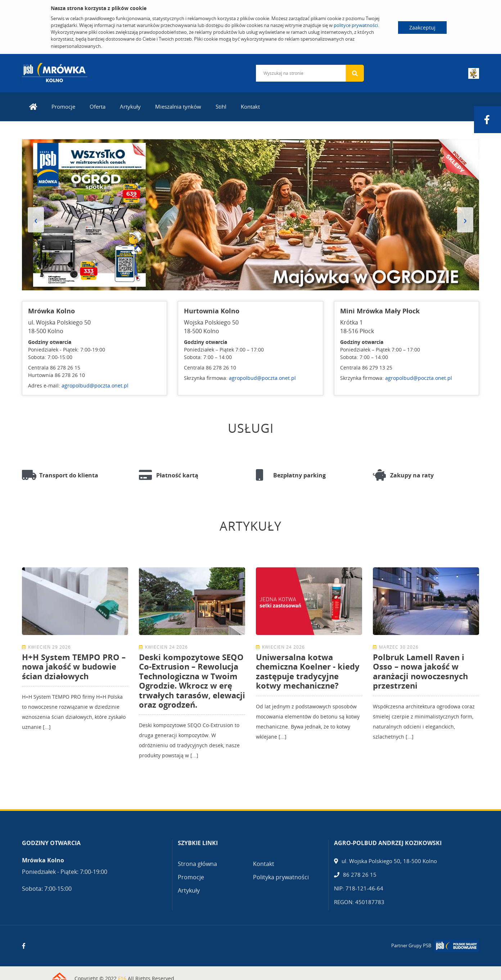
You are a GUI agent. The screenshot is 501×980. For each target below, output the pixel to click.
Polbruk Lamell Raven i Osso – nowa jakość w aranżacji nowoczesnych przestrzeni (420, 671)
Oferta (98, 106)
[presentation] (36, 220)
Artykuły (130, 106)
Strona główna (197, 864)
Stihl (221, 106)
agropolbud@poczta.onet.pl (95, 385)
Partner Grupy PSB (411, 945)
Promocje (63, 106)
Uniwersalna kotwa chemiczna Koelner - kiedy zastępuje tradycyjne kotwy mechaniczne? (308, 671)
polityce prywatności (356, 25)
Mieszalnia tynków (178, 106)
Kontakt (250, 106)
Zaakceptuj (422, 28)
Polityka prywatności (281, 877)
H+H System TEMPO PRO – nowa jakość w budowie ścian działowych (74, 666)
